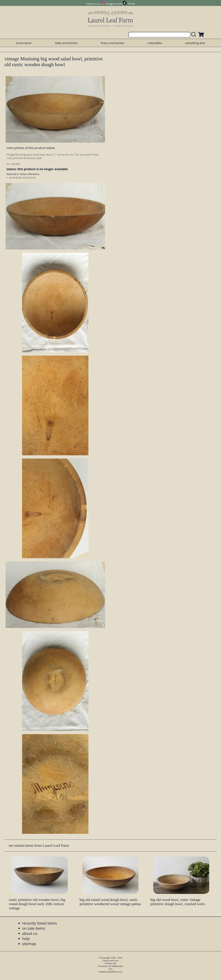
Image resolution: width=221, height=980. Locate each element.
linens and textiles (113, 43)
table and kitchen (66, 43)
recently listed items (39, 923)
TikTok (131, 4)
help (26, 939)
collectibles (155, 43)
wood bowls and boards (22, 178)
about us (30, 933)
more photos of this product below (31, 148)
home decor (24, 43)
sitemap (29, 944)
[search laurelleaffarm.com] (194, 35)
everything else (195, 43)
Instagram (111, 4)
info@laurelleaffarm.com (110, 972)
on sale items (34, 928)
